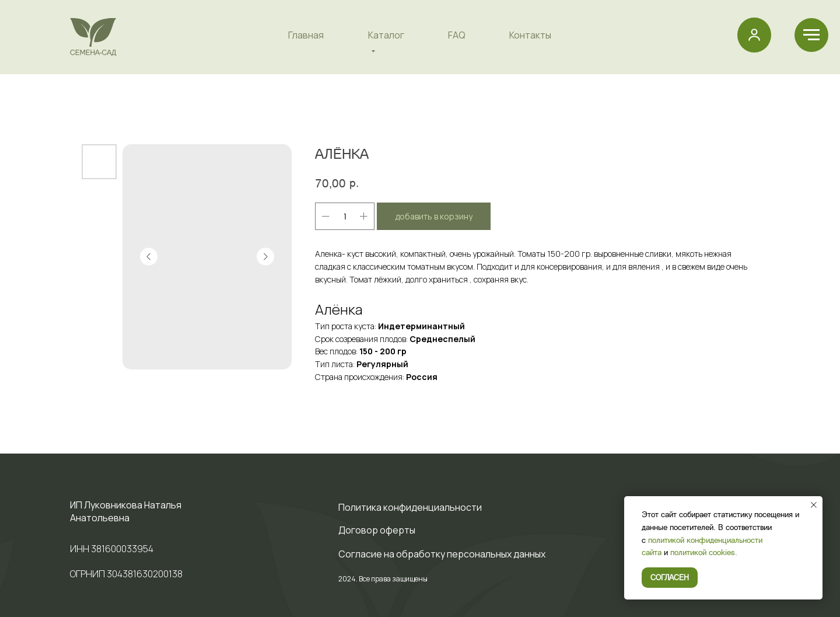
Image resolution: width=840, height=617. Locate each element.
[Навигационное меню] (811, 35)
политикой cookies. (704, 552)
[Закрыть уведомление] (814, 505)
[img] (93, 37)
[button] (754, 34)
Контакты (530, 35)
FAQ (457, 35)
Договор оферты (377, 530)
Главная (306, 35)
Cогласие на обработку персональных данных (442, 554)
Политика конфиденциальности (410, 507)
